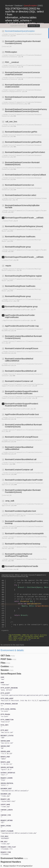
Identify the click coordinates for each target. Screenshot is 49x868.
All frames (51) (34, 26)
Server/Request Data (11, 674)
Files (3, 663)
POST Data (6, 659)
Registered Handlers (11, 862)
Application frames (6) (18, 26)
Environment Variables (12, 858)
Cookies (5, 666)
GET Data (5, 656)
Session (5, 670)
